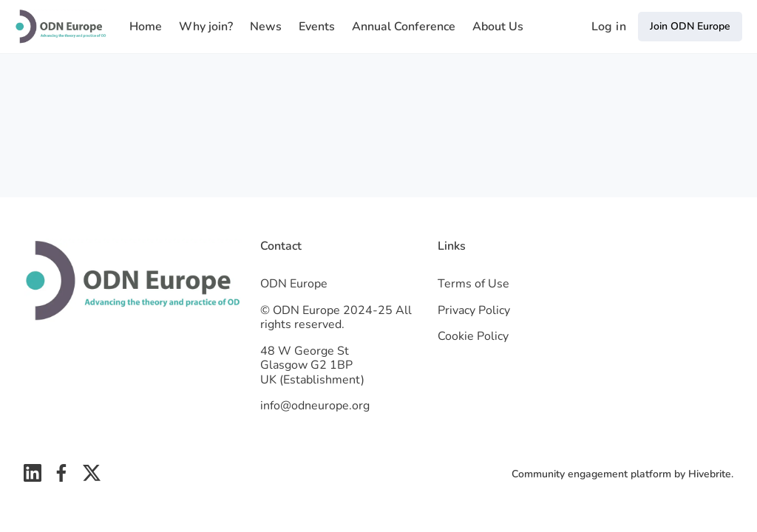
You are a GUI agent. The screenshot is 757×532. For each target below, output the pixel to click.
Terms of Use (473, 284)
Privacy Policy (474, 310)
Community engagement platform (591, 474)
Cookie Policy (473, 336)
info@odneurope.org (315, 406)
